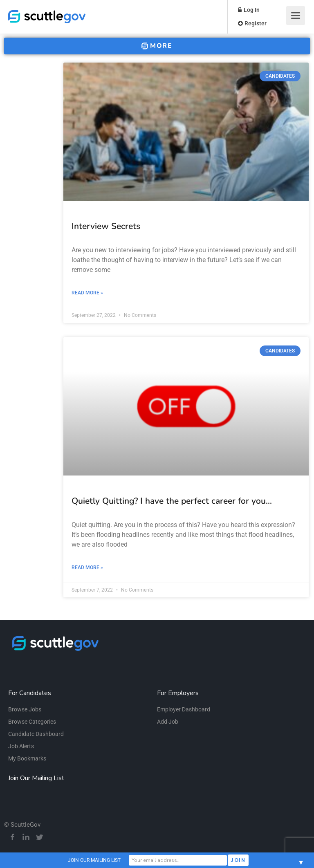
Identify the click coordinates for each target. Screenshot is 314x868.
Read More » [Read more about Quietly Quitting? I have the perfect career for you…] (87, 567)
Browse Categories (32, 722)
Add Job (168, 722)
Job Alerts (21, 746)
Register (252, 23)
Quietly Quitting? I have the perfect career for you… (172, 501)
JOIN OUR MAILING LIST (94, 860)
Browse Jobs (25, 709)
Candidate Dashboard (36, 734)
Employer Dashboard (184, 709)
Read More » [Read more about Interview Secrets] (87, 293)
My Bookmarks (27, 758)
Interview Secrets (106, 226)
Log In (249, 10)
